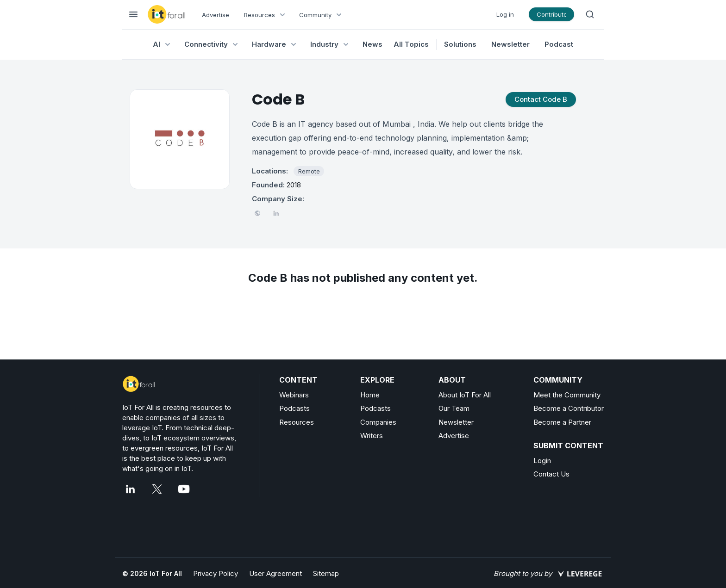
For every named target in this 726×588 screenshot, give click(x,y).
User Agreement (275, 573)
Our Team (454, 408)
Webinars (294, 395)
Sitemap (326, 573)
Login (542, 461)
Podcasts (294, 408)
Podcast (559, 44)
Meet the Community (567, 395)
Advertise (216, 15)
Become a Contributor (569, 408)
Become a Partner (562, 422)
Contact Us (551, 474)
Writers (372, 436)
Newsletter (510, 44)
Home (370, 395)
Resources (297, 422)
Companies (378, 422)
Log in (505, 14)
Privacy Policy (216, 573)
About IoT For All (465, 395)
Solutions (460, 44)
